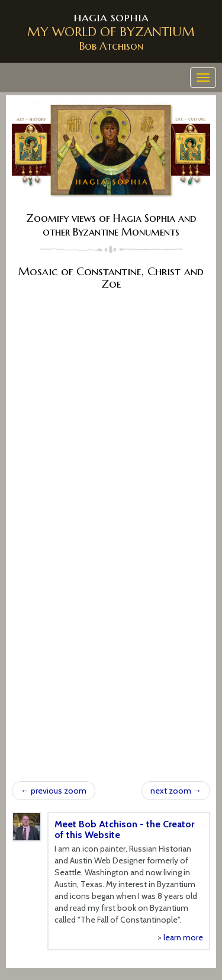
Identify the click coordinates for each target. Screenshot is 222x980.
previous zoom (54, 791)
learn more (183, 937)
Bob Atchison (111, 46)
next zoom (176, 791)
